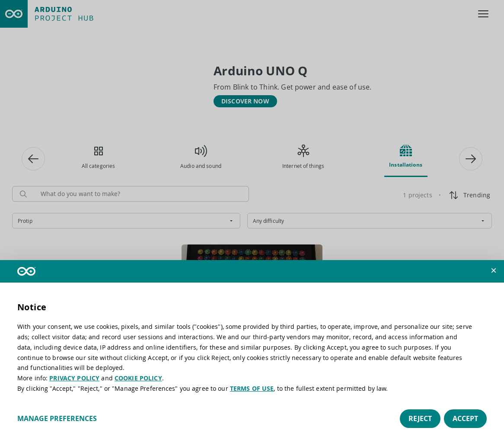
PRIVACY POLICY (74, 378)
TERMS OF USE (252, 388)
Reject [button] (420, 418)
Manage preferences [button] (57, 418)
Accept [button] (465, 418)
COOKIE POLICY (138, 378)
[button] (494, 270)
